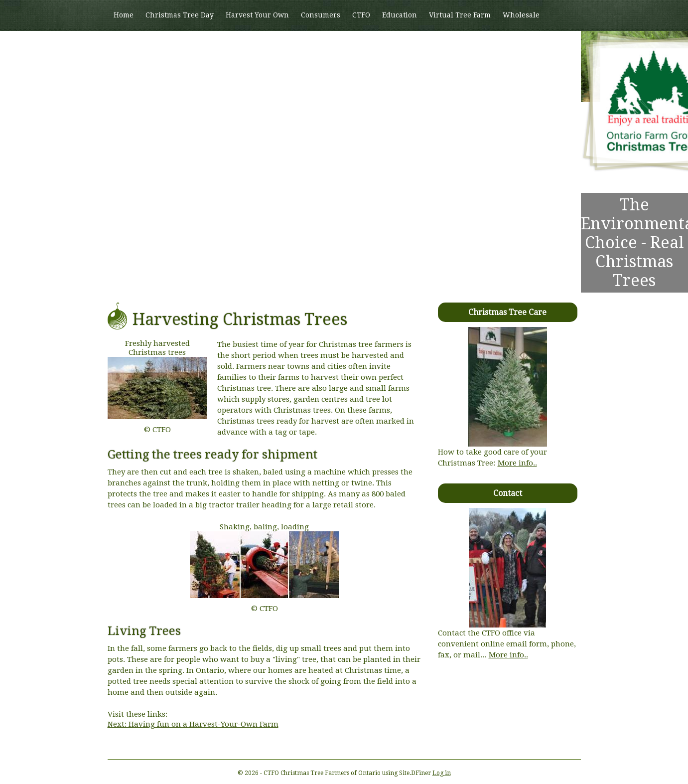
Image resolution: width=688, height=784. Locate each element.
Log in (442, 773)
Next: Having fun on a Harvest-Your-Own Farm (193, 724)
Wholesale (521, 15)
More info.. (517, 463)
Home (124, 15)
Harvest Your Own (257, 15)
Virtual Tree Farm (460, 15)
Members (130, 45)
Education (400, 15)
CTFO (361, 15)
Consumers (321, 15)
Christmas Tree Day (180, 15)
